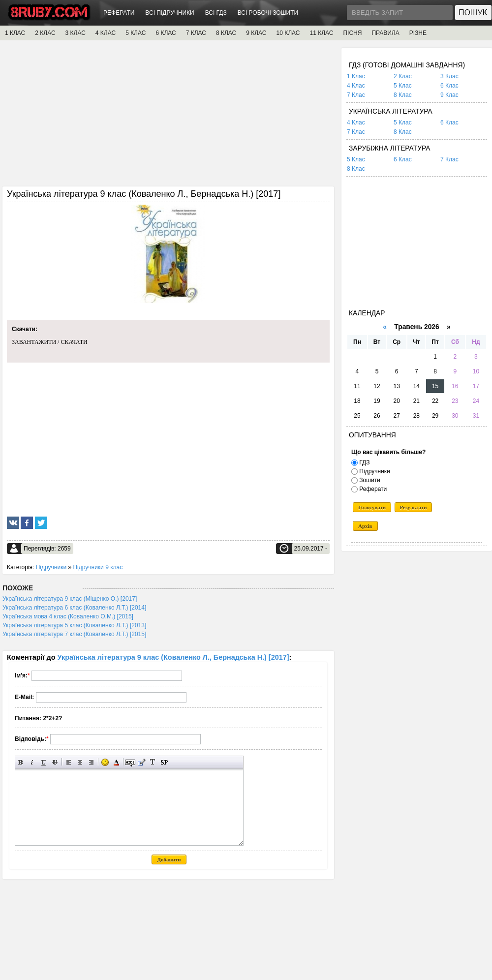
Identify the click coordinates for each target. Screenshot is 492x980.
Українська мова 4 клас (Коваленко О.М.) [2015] (68, 616)
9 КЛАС (256, 33)
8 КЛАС (226, 33)
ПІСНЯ (352, 33)
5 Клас (403, 86)
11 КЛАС (321, 33)
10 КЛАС (288, 33)
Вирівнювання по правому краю (91, 762)
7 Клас (356, 95)
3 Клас (449, 76)
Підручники (51, 567)
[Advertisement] (168, 117)
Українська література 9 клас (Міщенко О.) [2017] (70, 599)
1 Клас (356, 76)
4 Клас (356, 86)
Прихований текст (130, 762)
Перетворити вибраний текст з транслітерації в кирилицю (153, 762)
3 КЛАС (76, 33)
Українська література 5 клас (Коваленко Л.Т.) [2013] (74, 625)
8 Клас (403, 95)
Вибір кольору (116, 762)
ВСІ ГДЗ (216, 13)
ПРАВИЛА (385, 33)
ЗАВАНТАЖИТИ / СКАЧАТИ (50, 342)
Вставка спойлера (164, 762)
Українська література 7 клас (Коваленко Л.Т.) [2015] (74, 634)
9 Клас (449, 95)
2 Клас (403, 76)
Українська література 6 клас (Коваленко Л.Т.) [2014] (74, 608)
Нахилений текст (32, 762)
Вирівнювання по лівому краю (69, 762)
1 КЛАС (15, 33)
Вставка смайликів (105, 762)
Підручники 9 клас (98, 567)
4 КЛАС (106, 33)
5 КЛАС (136, 33)
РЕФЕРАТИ (119, 13)
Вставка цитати (141, 762)
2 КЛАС (45, 33)
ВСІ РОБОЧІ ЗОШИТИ (268, 13)
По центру (80, 762)
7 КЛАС (196, 33)
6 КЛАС (166, 33)
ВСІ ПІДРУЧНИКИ (169, 13)
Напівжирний (21, 762)
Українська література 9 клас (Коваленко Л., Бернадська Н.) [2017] (173, 657)
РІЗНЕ (418, 33)
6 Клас (449, 86)
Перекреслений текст (55, 762)
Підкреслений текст (44, 762)
